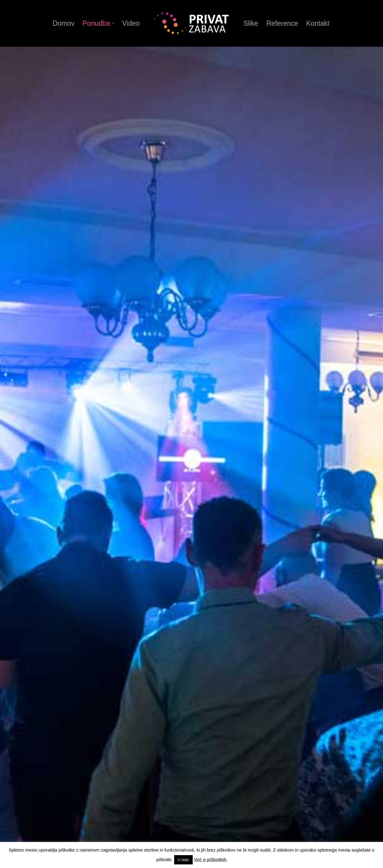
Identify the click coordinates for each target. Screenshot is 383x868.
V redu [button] (183, 860)
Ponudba (99, 23)
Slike (251, 23)
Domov (64, 23)
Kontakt (318, 23)
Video (131, 23)
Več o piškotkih (210, 859)
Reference (282, 23)
